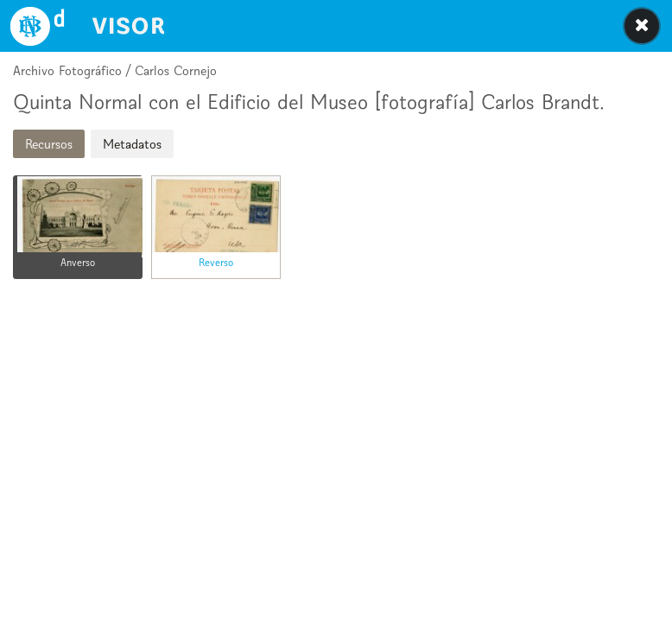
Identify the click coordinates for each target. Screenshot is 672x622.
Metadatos (132, 144)
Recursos (49, 144)
